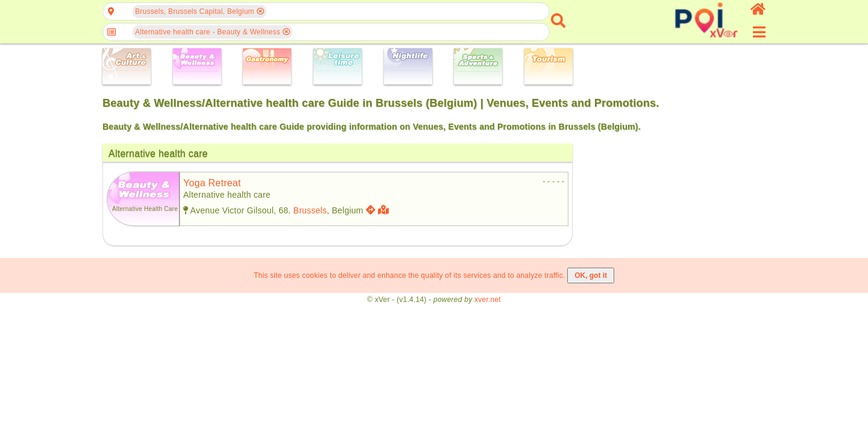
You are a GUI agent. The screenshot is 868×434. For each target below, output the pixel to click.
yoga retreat (212, 183)
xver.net (488, 300)
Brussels (310, 210)
